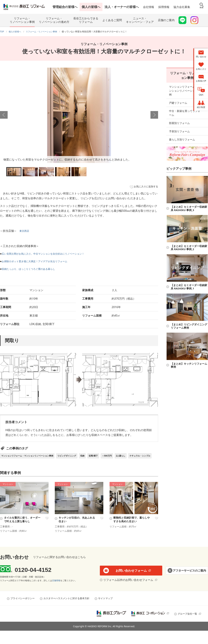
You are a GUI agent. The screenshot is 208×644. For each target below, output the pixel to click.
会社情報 (149, 7)
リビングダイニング (78, 457)
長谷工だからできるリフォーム (86, 20)
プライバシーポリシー (23, 612)
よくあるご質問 (112, 20)
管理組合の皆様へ (65, 7)
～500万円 (125, 457)
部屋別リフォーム (179, 114)
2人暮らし (141, 457)
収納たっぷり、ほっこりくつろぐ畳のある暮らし (32, 270)
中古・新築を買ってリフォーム (187, 106)
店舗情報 (56, 594)
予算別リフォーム (179, 122)
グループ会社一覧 (187, 627)
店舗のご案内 (166, 20)
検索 (202, 9)
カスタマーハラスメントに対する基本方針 (66, 612)
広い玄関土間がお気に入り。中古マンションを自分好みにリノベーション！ (49, 255)
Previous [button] (4, 115)
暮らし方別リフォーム (182, 131)
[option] (79, 115)
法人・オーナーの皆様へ (122, 7)
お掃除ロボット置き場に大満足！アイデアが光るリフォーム (39, 262)
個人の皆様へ (91, 7)
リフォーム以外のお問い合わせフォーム (127, 593)
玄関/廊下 (109, 457)
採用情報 (164, 7)
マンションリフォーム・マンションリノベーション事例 (32, 457)
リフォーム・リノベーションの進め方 (54, 20)
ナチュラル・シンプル (14, 466)
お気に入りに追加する (144, 187)
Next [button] (154, 115)
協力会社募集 (182, 7)
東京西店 (25, 232)
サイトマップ (105, 612)
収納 (96, 457)
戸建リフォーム (178, 98)
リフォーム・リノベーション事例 (22, 20)
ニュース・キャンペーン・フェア (140, 20)
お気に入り (46, 529)
